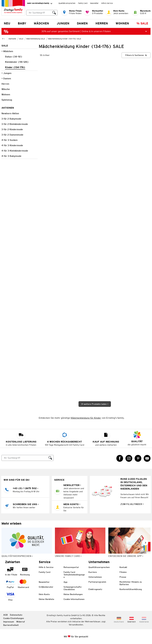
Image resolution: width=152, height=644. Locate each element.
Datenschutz (16, 615)
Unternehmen (95, 577)
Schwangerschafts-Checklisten (73, 588)
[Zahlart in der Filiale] (11, 571)
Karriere (93, 572)
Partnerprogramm (97, 582)
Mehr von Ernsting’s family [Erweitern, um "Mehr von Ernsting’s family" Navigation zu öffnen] (40, 3)
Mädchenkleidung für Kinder (86, 418)
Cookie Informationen (74, 599)
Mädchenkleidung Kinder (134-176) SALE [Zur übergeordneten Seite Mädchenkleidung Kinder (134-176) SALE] (64, 39)
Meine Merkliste (46, 599)
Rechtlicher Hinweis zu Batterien (131, 583)
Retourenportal (71, 567)
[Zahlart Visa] (10, 596)
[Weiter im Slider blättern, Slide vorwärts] (145, 543)
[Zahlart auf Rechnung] (25, 571)
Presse (123, 577)
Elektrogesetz (95, 589)
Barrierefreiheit (11, 625)
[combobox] (42, 13)
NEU (7, 23)
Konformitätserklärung (131, 589)
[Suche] (24, 458)
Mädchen (41, 23)
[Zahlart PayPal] (10, 584)
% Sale (142, 23)
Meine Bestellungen (73, 594)
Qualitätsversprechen (67, 3)
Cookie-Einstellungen (14, 618)
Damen (82, 23)
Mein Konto (44, 594)
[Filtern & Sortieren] (136, 55)
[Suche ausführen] (54, 13)
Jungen (63, 23)
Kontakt (123, 567)
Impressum (9, 622)
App (65, 582)
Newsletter (94, 3)
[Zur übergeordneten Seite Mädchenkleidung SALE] (3, 38)
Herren (102, 23)
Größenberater (46, 587)
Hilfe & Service (107, 3)
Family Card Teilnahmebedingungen (74, 575)
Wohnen (122, 23)
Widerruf (21, 622)
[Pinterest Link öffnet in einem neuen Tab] (138, 458)
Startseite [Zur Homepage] (12, 39)
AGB (5, 615)
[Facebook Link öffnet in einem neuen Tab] (120, 458)
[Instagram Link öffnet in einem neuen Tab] (129, 458)
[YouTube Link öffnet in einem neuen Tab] (147, 458)
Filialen (123, 572)
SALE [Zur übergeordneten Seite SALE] (21, 39)
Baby (22, 23)
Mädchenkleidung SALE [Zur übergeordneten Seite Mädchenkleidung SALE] (36, 39)
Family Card (83, 3)
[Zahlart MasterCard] (23, 584)
